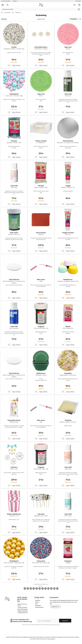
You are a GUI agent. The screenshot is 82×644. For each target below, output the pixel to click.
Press (36, 604)
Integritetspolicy (39, 607)
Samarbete (38, 606)
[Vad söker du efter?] (41, 9)
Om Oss (37, 602)
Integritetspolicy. (55, 625)
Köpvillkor (38, 600)
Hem (2, 13)
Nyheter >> (15, 1)
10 (54, 588)
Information (78, 1)
